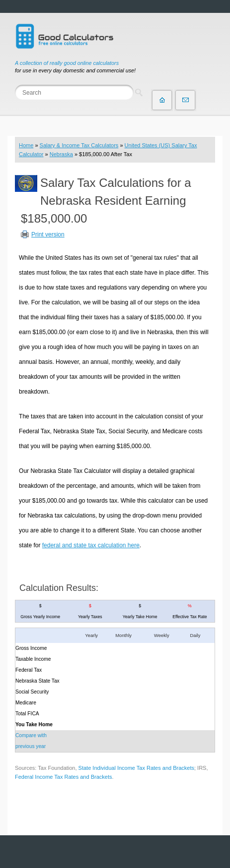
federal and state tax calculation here (91, 545)
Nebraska (61, 154)
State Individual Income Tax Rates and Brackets (136, 768)
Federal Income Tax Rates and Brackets (63, 777)
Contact (185, 100)
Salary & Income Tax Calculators (79, 145)
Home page (162, 100)
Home (26, 145)
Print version (48, 234)
